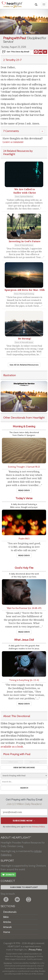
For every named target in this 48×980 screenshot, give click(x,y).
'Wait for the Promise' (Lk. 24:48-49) (24, 608)
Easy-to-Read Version (26, 956)
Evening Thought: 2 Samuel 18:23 (24, 467)
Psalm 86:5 (24, 539)
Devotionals (10, 912)
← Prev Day (12, 762)
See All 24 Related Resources (24, 365)
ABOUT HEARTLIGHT (16, 838)
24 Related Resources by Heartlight (18, 152)
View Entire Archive (24, 768)
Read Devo (24, 490)
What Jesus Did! (24, 640)
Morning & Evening (24, 426)
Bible (6, 917)
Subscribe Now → (24, 821)
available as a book (12, 747)
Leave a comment (13, 142)
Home (7, 932)
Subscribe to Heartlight (24, 887)
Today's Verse (24, 498)
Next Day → (36, 762)
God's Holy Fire (24, 568)
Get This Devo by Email (16, 52)
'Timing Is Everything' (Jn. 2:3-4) (24, 680)
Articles (7, 922)
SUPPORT (7, 861)
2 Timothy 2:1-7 (12, 60)
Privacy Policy (38, 827)
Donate (8, 875)
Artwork (7, 927)
